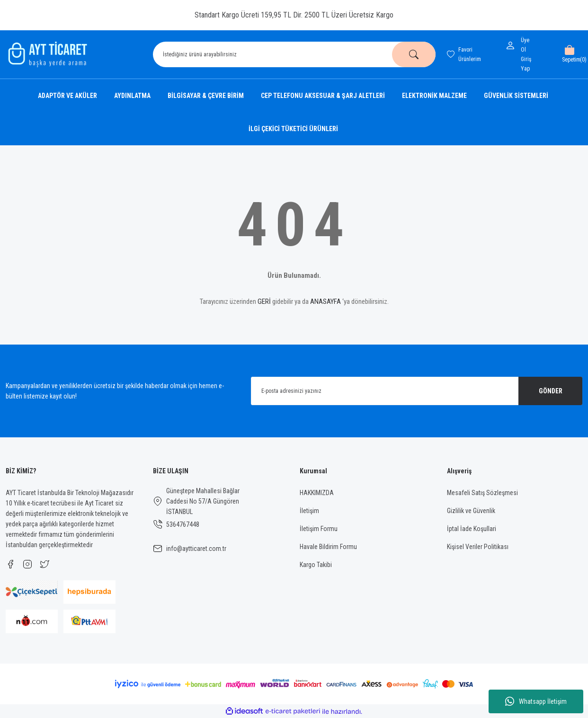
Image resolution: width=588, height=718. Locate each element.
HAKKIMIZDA (317, 493)
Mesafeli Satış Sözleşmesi (482, 493)
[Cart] (569, 54)
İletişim (309, 511)
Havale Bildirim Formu (328, 547)
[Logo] (46, 54)
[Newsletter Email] (417, 391)
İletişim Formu (319, 529)
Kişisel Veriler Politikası (478, 547)
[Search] (294, 54)
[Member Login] (512, 45)
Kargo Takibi (316, 565)
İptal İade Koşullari (472, 529)
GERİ (264, 301)
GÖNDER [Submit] (551, 391)
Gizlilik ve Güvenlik (471, 511)
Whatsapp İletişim (536, 701)
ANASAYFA (325, 301)
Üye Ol (525, 45)
